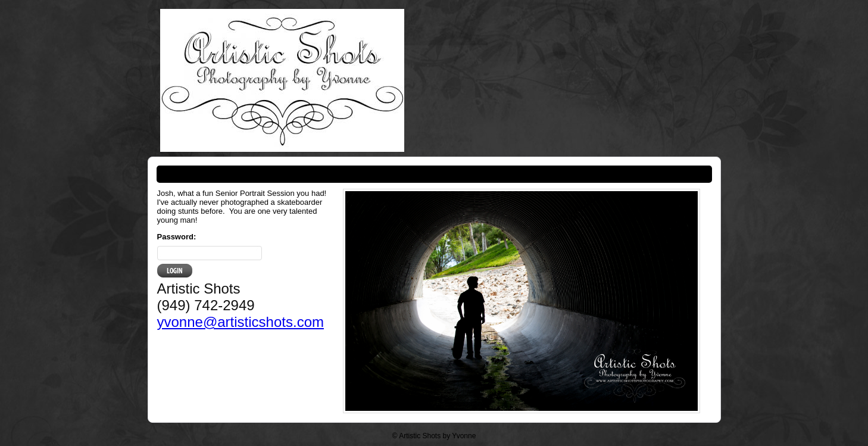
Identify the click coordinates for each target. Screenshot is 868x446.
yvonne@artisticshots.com (241, 322)
